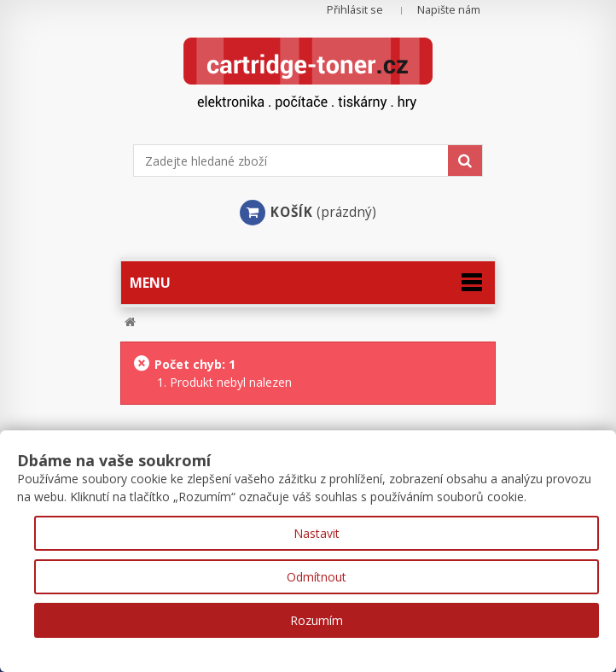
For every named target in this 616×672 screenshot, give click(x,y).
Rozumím (317, 620)
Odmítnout (317, 577)
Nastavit (317, 533)
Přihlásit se (355, 10)
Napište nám (449, 10)
